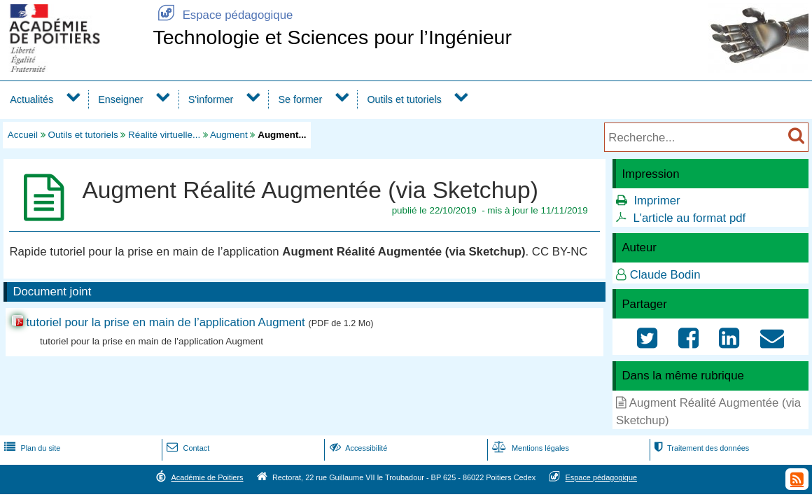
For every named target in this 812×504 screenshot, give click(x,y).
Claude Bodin (665, 275)
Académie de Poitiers (207, 477)
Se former (301, 99)
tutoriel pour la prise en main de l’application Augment (167, 322)
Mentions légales (529, 448)
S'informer (211, 99)
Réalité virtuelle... (164, 135)
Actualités (31, 99)
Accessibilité (357, 448)
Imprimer (657, 201)
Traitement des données (700, 448)
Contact (187, 448)
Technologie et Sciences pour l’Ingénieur (332, 37)
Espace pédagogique (223, 15)
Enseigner (120, 99)
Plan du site (31, 448)
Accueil (23, 135)
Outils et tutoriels (404, 99)
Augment (229, 135)
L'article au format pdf (689, 218)
